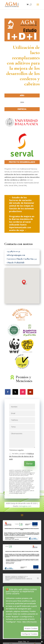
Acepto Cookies (31, 628)
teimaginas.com (25, 506)
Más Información (30, 622)
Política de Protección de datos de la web (21, 456)
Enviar (30, 464)
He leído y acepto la (21, 456)
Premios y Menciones (24, 379)
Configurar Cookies (30, 634)
